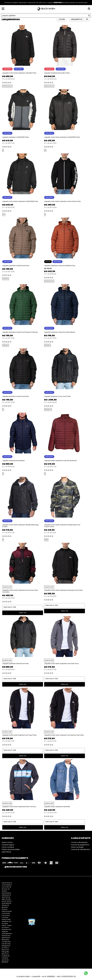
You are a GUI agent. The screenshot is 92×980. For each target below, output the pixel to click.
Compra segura (8, 845)
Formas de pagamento (80, 845)
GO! (89, 16)
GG (11, 86)
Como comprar (8, 847)
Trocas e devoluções (79, 842)
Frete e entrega (77, 847)
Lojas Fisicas (6, 852)
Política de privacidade (11, 849)
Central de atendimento (81, 849)
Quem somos (7, 842)
